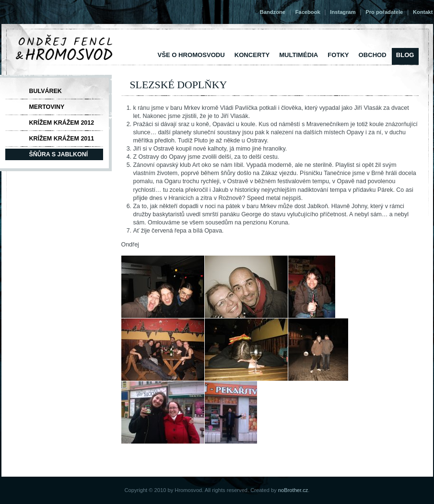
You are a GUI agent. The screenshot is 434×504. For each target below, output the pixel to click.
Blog (405, 55)
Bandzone (273, 12)
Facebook (308, 12)
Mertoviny (47, 107)
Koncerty (252, 55)
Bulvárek (46, 91)
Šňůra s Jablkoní (59, 154)
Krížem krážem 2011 (62, 139)
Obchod (373, 55)
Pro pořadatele (384, 12)
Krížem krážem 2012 (62, 123)
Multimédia (299, 55)
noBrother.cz (293, 490)
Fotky (338, 55)
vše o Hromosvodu (191, 55)
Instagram (343, 12)
